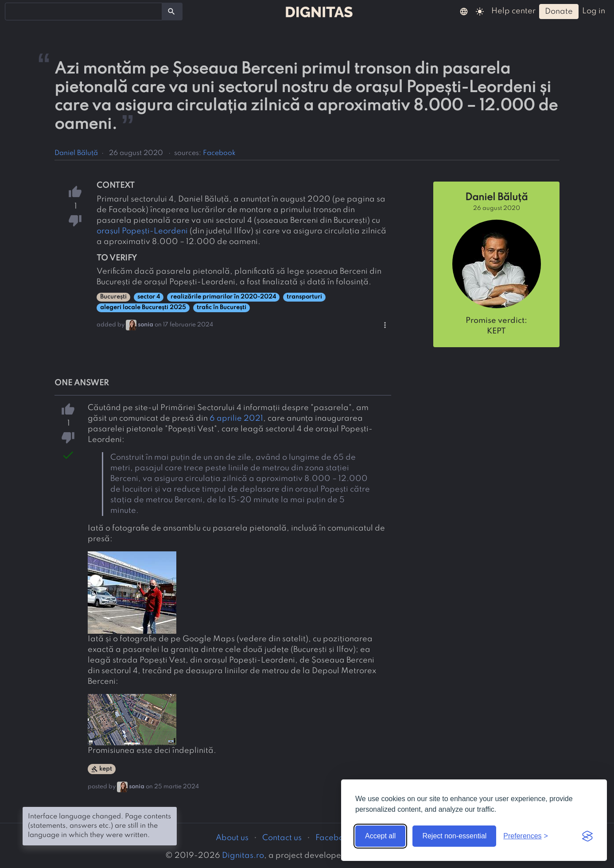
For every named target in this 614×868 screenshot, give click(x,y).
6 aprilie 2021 (236, 418)
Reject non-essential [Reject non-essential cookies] (454, 836)
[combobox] (84, 12)
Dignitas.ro (243, 856)
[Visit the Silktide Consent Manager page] (587, 836)
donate (559, 12)
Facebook (219, 153)
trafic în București (222, 308)
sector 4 (149, 297)
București (113, 297)
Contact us (282, 838)
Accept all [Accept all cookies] (380, 836)
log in (594, 11)
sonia (146, 325)
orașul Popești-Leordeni (142, 231)
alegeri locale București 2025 (143, 308)
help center (513, 11)
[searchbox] (13, 11)
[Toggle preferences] (526, 836)
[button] (464, 11)
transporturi (304, 297)
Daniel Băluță (76, 153)
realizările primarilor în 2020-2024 (223, 297)
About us (232, 838)
